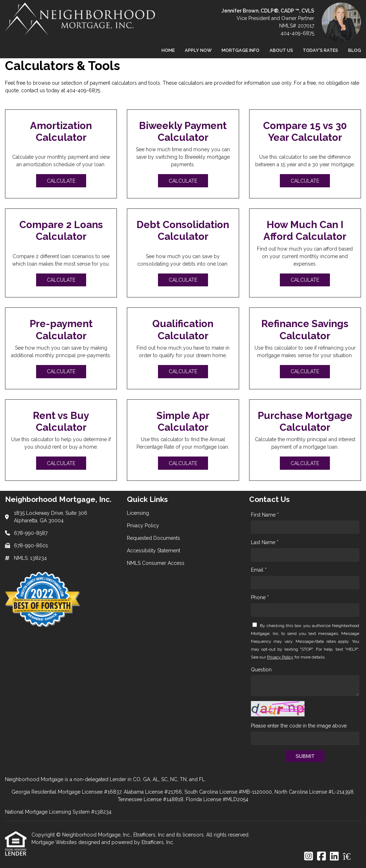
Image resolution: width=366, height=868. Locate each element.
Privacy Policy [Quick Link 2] (143, 526)
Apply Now (198, 50)
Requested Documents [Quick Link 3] (154, 538)
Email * (259, 570)
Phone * (260, 597)
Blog (355, 50)
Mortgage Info (241, 50)
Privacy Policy (280, 657)
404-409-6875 (297, 33)
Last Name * (265, 542)
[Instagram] (309, 857)
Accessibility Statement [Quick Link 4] (154, 551)
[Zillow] (351, 857)
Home (168, 50)
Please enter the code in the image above (299, 726)
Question (261, 670)
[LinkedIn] (334, 857)
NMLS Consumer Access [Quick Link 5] (156, 563)
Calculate (61, 181)
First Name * (265, 515)
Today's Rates (320, 50)
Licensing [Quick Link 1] (138, 513)
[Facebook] (322, 857)
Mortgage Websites (55, 842)
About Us (281, 50)
